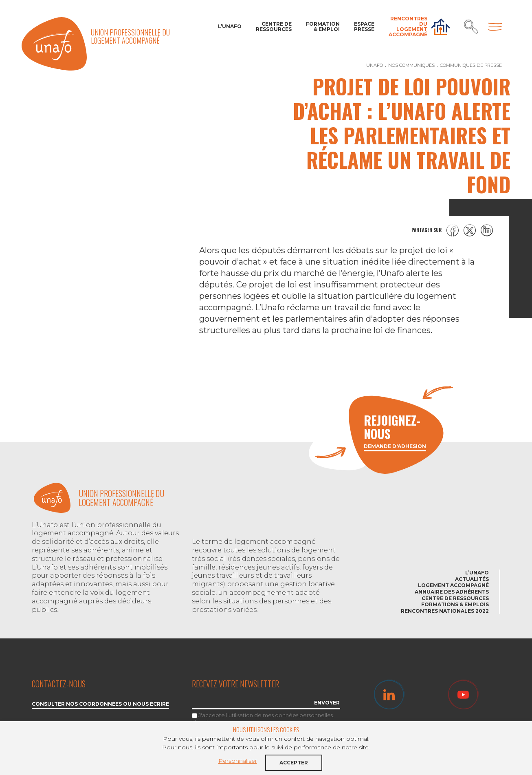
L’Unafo (230, 26)
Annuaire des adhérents (452, 592)
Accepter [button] (294, 763)
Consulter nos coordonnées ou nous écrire (100, 704)
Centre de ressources (274, 26)
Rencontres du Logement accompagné (408, 27)
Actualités (472, 579)
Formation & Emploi (323, 26)
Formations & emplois (455, 604)
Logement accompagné (453, 585)
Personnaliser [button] (238, 761)
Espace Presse (364, 26)
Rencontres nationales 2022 (445, 611)
